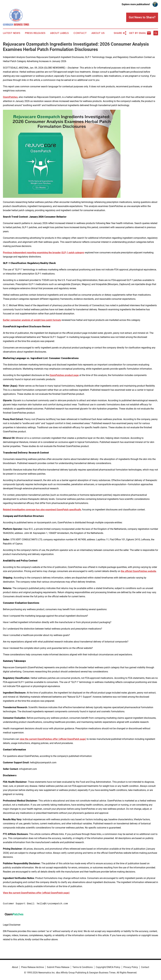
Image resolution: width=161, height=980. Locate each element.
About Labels (59, 33)
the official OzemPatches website (139, 571)
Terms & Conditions (83, 967)
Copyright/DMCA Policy (108, 967)
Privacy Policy (131, 967)
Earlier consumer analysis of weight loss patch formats (32, 320)
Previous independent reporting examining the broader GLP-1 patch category (44, 253)
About (15, 967)
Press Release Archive (32, 967)
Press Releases (35, 33)
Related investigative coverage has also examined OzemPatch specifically (42, 510)
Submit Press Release (58, 967)
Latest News (12, 33)
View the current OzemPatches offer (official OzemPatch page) (36, 893)
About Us (98, 33)
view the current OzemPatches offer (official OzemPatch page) (53, 739)
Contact (80, 33)
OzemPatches (10, 97)
